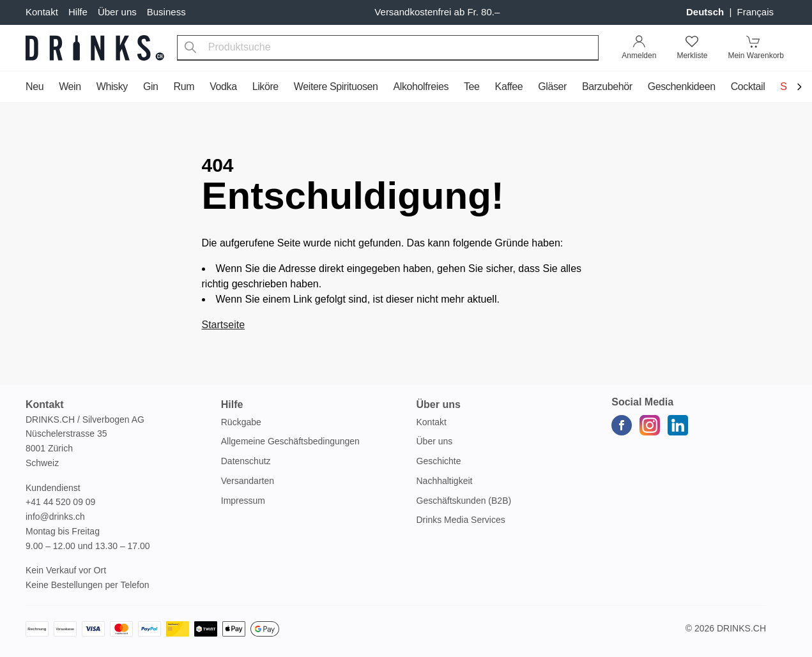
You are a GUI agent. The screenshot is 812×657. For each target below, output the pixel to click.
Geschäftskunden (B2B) (464, 501)
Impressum (243, 501)
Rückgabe (241, 422)
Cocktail (748, 87)
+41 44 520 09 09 (60, 502)
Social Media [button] (642, 402)
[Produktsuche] (190, 48)
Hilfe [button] (232, 404)
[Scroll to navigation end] (799, 88)
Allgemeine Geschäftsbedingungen (290, 441)
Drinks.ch (741, 628)
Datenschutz (246, 461)
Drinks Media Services (461, 520)
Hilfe (78, 12)
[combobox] (388, 48)
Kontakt (42, 12)
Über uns (117, 12)
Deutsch (706, 12)
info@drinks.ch (55, 517)
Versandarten (248, 481)
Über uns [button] (439, 404)
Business (166, 12)
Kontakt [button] (45, 404)
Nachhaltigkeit (445, 481)
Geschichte (439, 461)
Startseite (224, 325)
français (755, 12)
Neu (34, 87)
